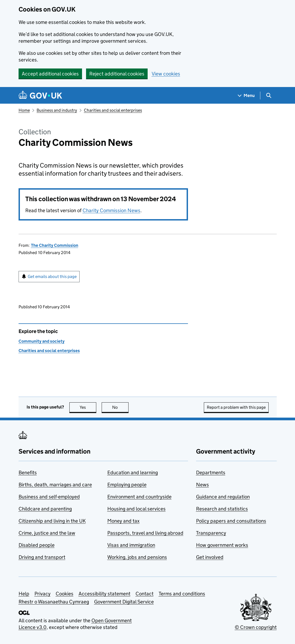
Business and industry (57, 110)
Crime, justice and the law (47, 533)
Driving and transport (42, 557)
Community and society (42, 341)
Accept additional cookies (50, 74)
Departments (211, 473)
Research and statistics (222, 509)
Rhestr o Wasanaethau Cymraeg (54, 602)
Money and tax (123, 521)
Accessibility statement (104, 594)
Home (24, 110)
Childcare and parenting (45, 509)
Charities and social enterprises (113, 110)
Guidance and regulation (223, 497)
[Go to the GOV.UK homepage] (40, 95)
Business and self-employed (49, 497)
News (202, 485)
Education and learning (133, 473)
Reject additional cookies (117, 74)
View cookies (166, 74)
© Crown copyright (256, 627)
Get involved (210, 557)
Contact (145, 594)
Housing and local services (136, 509)
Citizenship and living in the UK (52, 521)
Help (24, 594)
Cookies (65, 594)
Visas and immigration (131, 545)
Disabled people (37, 545)
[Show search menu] (269, 95)
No (120, 407)
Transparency (211, 533)
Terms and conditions (182, 594)
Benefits (28, 473)
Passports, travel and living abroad (145, 533)
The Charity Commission (55, 245)
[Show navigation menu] (246, 95)
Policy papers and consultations (231, 521)
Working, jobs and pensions (137, 557)
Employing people (127, 485)
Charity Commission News (111, 210)
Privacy (42, 594)
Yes (88, 407)
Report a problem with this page (236, 407)
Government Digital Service (124, 602)
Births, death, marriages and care (55, 485)
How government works (222, 545)
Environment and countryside (139, 497)
